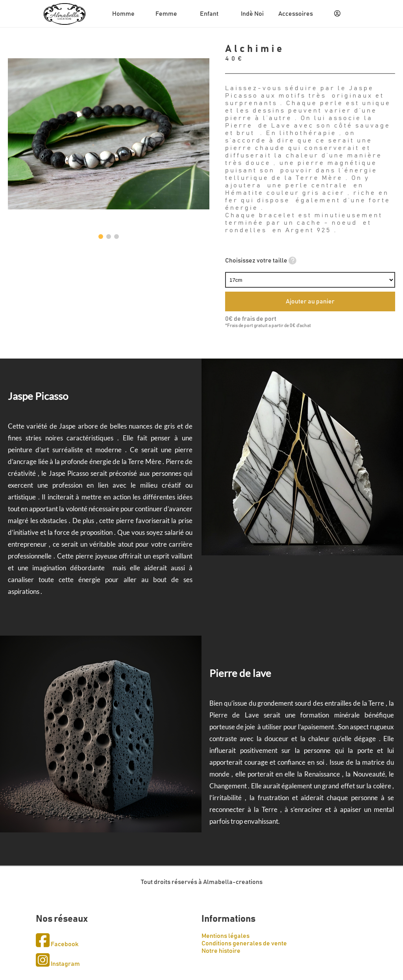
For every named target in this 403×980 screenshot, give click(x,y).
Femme (166, 14)
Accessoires (296, 14)
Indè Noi (252, 14)
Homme (123, 14)
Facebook (57, 944)
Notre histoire (221, 951)
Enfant (209, 14)
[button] (101, 237)
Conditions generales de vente (244, 943)
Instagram (58, 964)
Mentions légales (226, 936)
